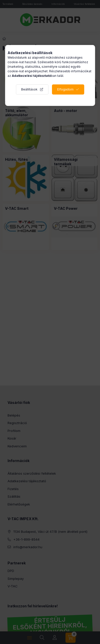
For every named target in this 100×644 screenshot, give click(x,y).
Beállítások (29, 89)
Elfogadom (65, 89)
